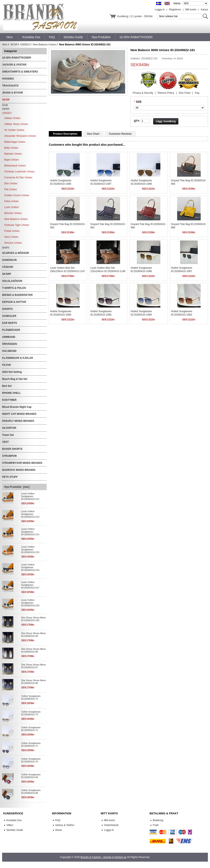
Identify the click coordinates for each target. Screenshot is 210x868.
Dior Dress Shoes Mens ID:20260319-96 (34, 682)
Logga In (160, 10)
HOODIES (8, 79)
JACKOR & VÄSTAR (14, 65)
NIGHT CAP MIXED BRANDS (19, 414)
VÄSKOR (8, 267)
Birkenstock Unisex (15, 166)
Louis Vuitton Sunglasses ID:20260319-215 (30, 549)
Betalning (158, 820)
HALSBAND (9, 351)
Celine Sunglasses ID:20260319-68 (31, 792)
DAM (5, 105)
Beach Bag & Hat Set (15, 379)
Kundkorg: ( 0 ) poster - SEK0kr (135, 16)
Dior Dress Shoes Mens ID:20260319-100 (34, 619)
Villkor (10, 825)
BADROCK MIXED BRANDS (19, 470)
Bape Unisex (11, 160)
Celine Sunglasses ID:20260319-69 (31, 776)
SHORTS (7, 309)
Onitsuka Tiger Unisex (17, 225)
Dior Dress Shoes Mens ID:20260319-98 (34, 650)
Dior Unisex (11, 183)
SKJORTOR (9, 428)
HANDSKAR (9, 260)
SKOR (14, 45)
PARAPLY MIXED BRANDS (18, 421)
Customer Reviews (120, 134)
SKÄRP (7, 274)
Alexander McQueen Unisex (20, 136)
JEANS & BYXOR (13, 93)
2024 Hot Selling (12, 372)
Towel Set (8, 435)
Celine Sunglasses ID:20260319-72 (31, 729)
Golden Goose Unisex (17, 195)
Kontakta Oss (14, 820)
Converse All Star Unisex (18, 178)
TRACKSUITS (10, 86)
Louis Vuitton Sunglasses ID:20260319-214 (30, 532)
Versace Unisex (13, 243)
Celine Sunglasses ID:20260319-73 (31, 713)
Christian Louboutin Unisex (19, 172)
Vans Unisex (11, 237)
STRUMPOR (9, 456)
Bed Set (7, 386)
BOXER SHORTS (12, 449)
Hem (10, 37)
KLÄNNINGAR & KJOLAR (17, 358)
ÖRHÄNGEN (10, 344)
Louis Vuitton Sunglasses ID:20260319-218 (30, 603)
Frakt (156, 825)
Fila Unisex (10, 189)
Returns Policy (166, 93)
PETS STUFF (10, 477)
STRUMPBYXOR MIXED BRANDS (22, 463)
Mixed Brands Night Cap (17, 407)
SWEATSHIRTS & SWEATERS (20, 72)
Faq (197, 93)
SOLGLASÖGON (12, 281)
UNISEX (25, 45)
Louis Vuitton (12, 207)
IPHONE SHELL (12, 393)
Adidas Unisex (12, 118)
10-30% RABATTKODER (17, 58)
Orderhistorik (111, 825)
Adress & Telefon (65, 825)
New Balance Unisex (44, 45)
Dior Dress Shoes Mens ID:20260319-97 (34, 666)
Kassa (204, 10)
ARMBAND (9, 337)
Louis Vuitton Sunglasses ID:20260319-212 (30, 496)
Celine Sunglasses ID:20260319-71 (31, 744)
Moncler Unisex (13, 213)
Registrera (175, 10)
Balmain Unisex (13, 154)
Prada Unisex (12, 231)
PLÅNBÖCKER (11, 330)
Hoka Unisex (11, 201)
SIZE (139, 102)
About (58, 830)
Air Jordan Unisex (14, 130)
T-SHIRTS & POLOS (14, 288)
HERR (6, 109)
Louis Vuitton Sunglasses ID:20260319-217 (30, 585)
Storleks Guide (15, 830)
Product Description (65, 134)
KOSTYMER (9, 400)
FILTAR (6, 365)
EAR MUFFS (10, 323)
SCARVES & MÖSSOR (15, 253)
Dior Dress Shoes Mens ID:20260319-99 (34, 635)
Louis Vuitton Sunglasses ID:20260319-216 (30, 567)
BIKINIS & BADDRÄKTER (17, 295)
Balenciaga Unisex (15, 142)
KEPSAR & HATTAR (14, 302)
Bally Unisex (11, 148)
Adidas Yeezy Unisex (16, 124)
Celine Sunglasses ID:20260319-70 (31, 760)
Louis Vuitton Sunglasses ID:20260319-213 (30, 514)
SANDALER (9, 316)
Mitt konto (191, 10)
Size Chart (185, 93)
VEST (5, 442)
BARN (6, 248)
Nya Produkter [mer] (17, 487)
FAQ (58, 820)
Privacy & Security (143, 93)
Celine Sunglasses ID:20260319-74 (31, 697)
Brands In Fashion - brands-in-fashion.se (103, 857)
